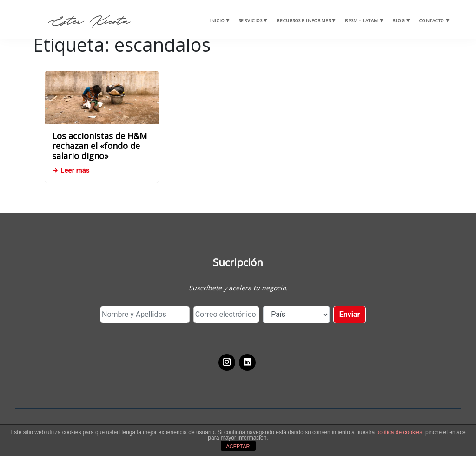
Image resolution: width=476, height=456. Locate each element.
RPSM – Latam (362, 21)
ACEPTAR (238, 446)
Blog (399, 21)
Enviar (350, 314)
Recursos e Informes (304, 21)
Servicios (251, 21)
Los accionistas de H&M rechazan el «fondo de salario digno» (99, 146)
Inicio (217, 21)
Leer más (71, 170)
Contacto (432, 21)
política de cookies (400, 432)
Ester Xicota (89, 22)
